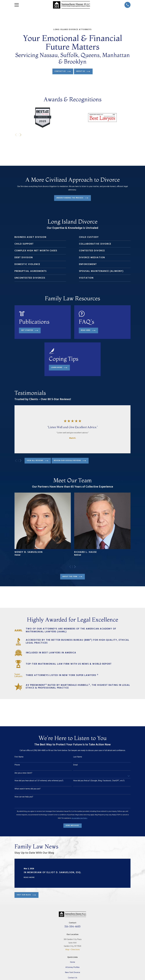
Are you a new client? (23, 773)
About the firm (72, 577)
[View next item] (21, 135)
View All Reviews (37, 461)
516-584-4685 (72, 926)
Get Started (30, 330)
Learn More (59, 368)
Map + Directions (73, 950)
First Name (19, 757)
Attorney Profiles (72, 967)
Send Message (72, 825)
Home (72, 962)
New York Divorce (72, 973)
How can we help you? (24, 797)
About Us (83, 71)
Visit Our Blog (26, 895)
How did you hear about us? (39, 781)
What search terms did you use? (28, 789)
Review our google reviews (70, 461)
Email (75, 765)
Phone (17, 765)
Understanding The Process (72, 198)
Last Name (78, 757)
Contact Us (62, 71)
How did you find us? (99, 781)
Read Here (88, 330)
